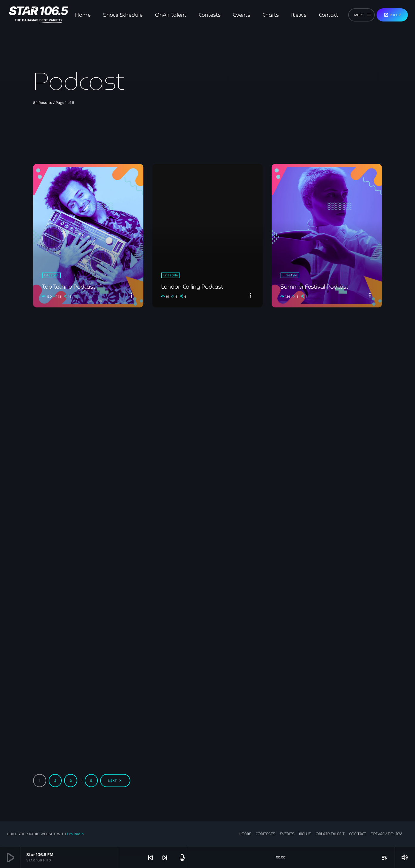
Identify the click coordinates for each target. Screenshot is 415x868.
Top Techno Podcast (69, 287)
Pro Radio (75, 834)
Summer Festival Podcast (315, 287)
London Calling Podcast (193, 287)
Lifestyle (51, 275)
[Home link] (39, 15)
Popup (392, 15)
